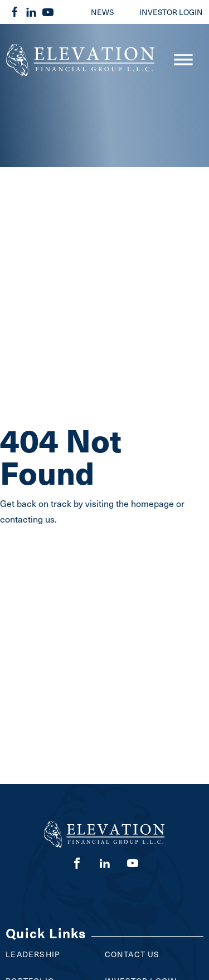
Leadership (33, 954)
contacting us (27, 519)
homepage (152, 503)
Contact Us (132, 954)
